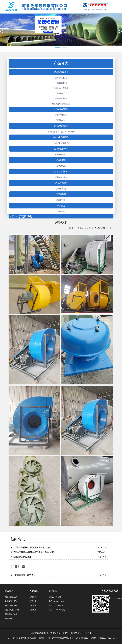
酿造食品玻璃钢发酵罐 (61, 104)
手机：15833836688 (56, 605)
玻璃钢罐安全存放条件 (21, 557)
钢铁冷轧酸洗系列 (61, 137)
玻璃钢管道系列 (61, 109)
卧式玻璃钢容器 (61, 83)
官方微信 (116, 598)
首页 (12, 216)
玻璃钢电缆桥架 (61, 171)
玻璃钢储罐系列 (61, 72)
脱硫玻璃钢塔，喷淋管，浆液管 (61, 132)
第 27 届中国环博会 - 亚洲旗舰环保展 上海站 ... (32, 547)
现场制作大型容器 (61, 88)
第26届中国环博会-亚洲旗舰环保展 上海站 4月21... (34, 552)
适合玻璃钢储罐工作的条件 (23, 575)
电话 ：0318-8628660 (56, 601)
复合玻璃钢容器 (61, 98)
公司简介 (33, 597)
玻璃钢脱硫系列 (61, 126)
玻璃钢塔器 (61, 93)
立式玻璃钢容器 (61, 78)
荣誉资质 (33, 601)
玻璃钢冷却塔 (61, 183)
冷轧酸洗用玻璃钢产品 (61, 143)
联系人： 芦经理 (55, 597)
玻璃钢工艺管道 (61, 115)
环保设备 (61, 206)
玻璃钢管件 (61, 120)
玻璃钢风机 (61, 160)
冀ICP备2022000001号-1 (81, 633)
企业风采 (33, 610)
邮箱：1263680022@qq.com (59, 610)
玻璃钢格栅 (61, 194)
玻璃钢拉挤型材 (61, 149)
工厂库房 (33, 605)
